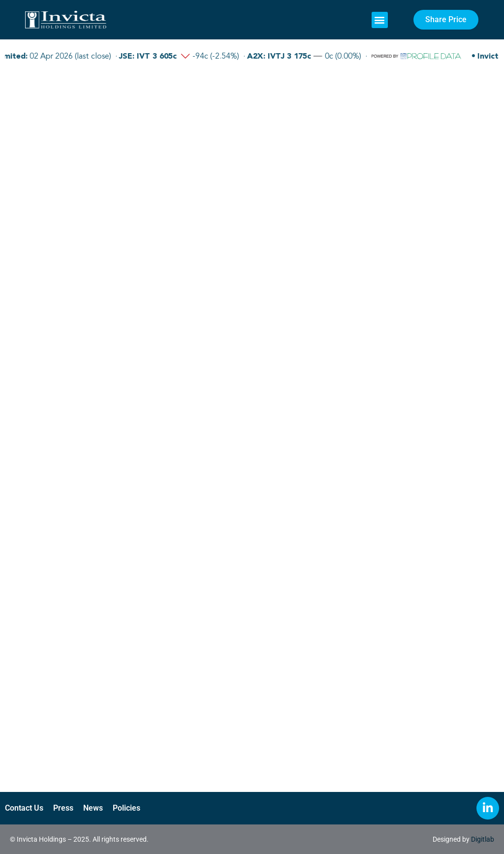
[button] (380, 20)
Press (63, 808)
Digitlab (483, 839)
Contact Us (24, 808)
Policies (126, 808)
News (93, 808)
